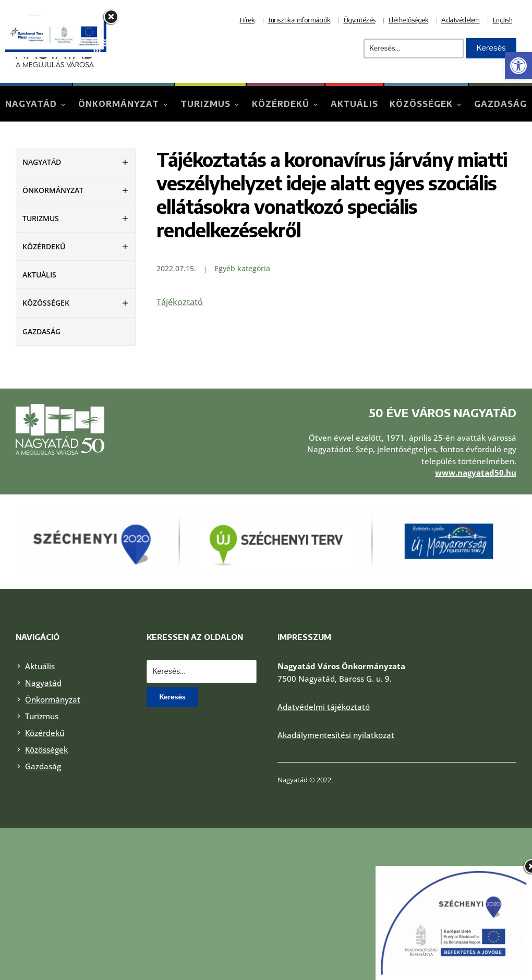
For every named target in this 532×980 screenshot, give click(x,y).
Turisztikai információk (299, 20)
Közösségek (421, 104)
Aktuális (354, 104)
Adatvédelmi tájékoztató (324, 707)
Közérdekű (281, 104)
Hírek (247, 20)
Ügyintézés (360, 20)
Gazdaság (500, 104)
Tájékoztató (180, 302)
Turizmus (205, 104)
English (503, 20)
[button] (518, 66)
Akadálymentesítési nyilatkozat (336, 735)
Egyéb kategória (242, 268)
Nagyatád (31, 104)
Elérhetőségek (409, 20)
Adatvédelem (461, 20)
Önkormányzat (119, 104)
